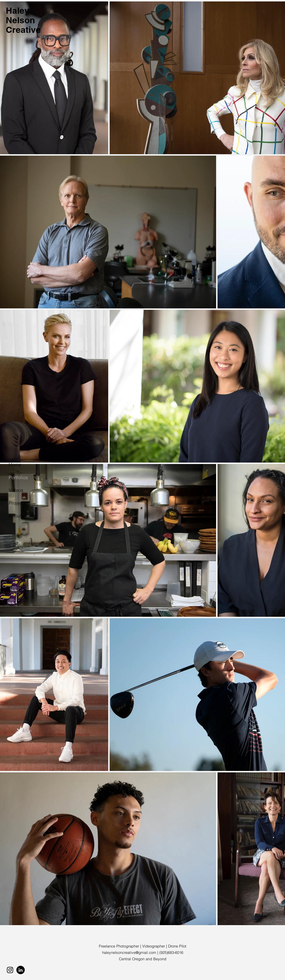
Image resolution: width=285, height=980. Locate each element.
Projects (17, 503)
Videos (16, 490)
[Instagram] (10, 970)
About (15, 516)
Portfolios (18, 477)
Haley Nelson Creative (23, 20)
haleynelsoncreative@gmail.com (129, 952)
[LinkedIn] (21, 970)
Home (15, 465)
